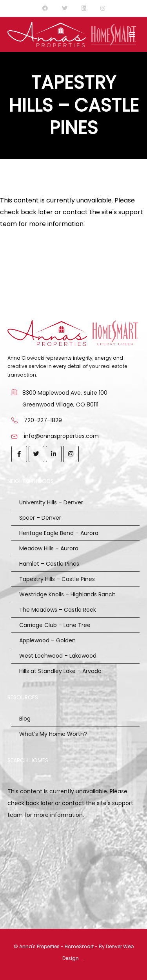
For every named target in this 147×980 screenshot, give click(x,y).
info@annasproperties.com (61, 436)
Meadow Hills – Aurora (49, 548)
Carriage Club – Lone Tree (55, 625)
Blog (25, 719)
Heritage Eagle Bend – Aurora (59, 533)
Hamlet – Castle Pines (49, 564)
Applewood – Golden (47, 640)
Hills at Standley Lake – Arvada (60, 671)
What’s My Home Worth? (53, 734)
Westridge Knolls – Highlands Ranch (67, 594)
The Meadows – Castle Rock (58, 610)
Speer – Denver (40, 518)
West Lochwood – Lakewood (58, 656)
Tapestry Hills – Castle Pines (57, 579)
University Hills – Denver (51, 502)
